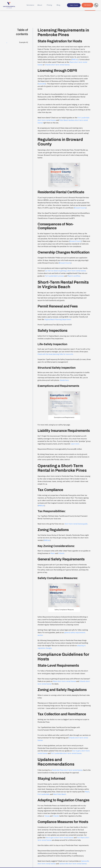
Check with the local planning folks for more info (55, 354)
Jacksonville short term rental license (73, 864)
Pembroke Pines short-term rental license (67, 770)
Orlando (61, 553)
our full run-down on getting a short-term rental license (65, 271)
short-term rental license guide (76, 524)
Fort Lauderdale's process (54, 276)
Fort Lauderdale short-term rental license (66, 753)
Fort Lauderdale (43, 794)
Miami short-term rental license (64, 681)
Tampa (47, 816)
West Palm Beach (60, 794)
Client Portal (74, 5)
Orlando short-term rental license (57, 65)
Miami (53, 553)
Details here (64, 380)
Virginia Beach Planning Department (58, 319)
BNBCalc (75, 59)
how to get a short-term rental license (60, 838)
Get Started (87, 5)
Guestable (42, 84)
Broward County (80, 208)
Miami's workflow (74, 276)
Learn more (75, 444)
